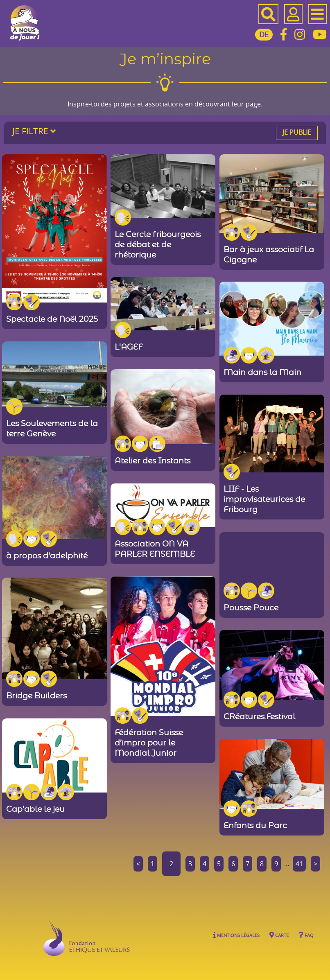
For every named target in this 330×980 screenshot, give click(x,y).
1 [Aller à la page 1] (153, 864)
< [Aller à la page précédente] (138, 864)
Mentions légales (236, 935)
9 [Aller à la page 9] (276, 864)
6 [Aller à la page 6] (233, 864)
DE (264, 34)
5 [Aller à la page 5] (219, 864)
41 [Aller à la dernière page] (299, 864)
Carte (279, 935)
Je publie (297, 132)
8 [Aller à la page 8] (262, 864)
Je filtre (34, 131)
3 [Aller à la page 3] (190, 864)
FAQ (306, 935)
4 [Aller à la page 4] (205, 864)
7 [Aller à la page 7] (247, 864)
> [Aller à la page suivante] (315, 864)
